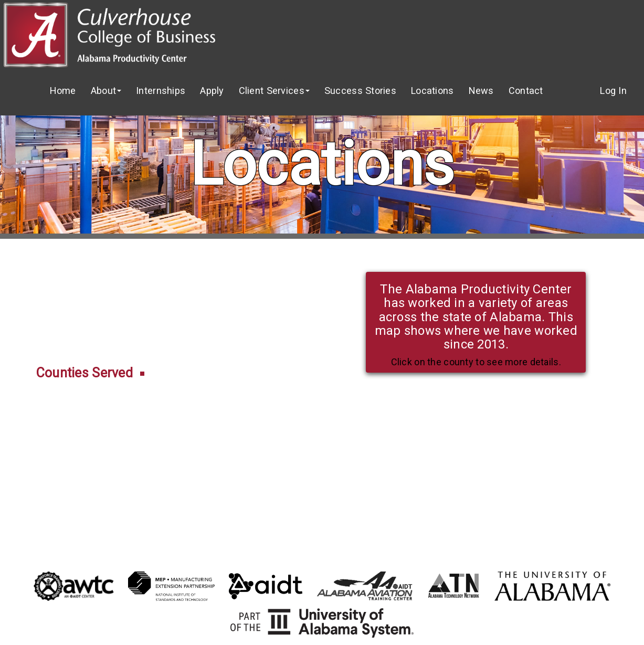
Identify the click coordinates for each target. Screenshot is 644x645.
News (481, 91)
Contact (526, 91)
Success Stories (360, 91)
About (106, 91)
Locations (432, 91)
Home (63, 91)
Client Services (274, 91)
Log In (613, 91)
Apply (212, 91)
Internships (161, 91)
